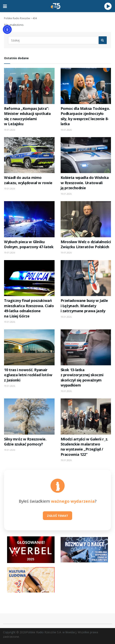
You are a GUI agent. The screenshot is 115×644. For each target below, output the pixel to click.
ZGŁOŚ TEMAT (58, 516)
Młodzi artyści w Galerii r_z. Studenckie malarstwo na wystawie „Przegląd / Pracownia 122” (84, 447)
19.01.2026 (9, 130)
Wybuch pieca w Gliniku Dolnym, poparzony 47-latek (29, 244)
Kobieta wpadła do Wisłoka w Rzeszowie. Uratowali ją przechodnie (85, 183)
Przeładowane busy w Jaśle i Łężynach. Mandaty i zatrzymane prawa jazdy (84, 306)
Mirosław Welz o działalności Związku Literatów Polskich (86, 244)
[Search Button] (103, 40)
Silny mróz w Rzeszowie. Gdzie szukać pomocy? (25, 442)
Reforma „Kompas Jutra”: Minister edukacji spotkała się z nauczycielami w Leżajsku (27, 116)
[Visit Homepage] (56, 6)
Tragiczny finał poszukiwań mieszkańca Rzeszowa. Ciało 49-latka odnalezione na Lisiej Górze (29, 308)
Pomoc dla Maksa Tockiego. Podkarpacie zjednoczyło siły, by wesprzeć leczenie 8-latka (85, 116)
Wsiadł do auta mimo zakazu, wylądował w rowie (28, 180)
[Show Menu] (5, 6)
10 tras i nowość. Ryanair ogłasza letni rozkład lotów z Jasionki (28, 375)
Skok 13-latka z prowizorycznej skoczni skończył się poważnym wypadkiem (82, 377)
